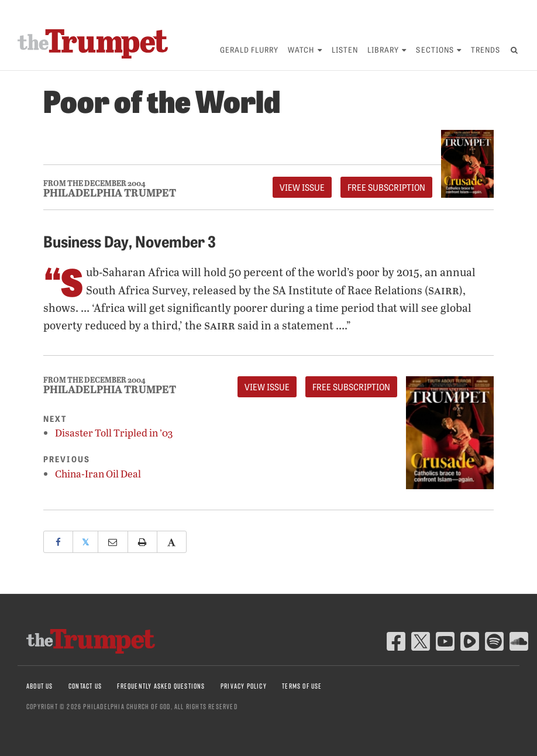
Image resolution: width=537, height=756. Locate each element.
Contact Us (85, 686)
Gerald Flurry (249, 49)
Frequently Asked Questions (161, 686)
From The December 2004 (94, 183)
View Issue (302, 187)
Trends (486, 49)
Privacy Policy (244, 686)
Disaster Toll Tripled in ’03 (114, 433)
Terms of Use (302, 686)
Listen (345, 49)
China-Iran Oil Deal (98, 474)
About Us (40, 686)
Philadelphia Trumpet (110, 193)
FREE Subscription (386, 187)
